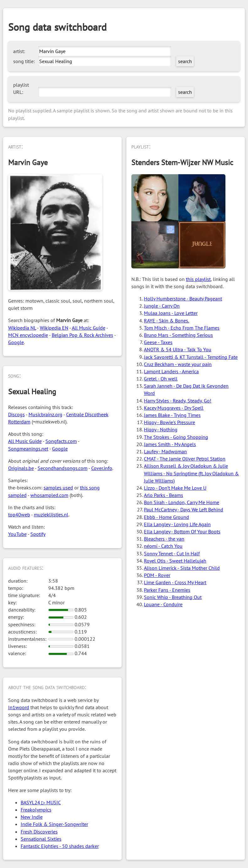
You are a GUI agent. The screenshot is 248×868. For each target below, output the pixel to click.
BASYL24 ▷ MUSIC (41, 802)
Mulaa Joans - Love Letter (171, 313)
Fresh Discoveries (39, 832)
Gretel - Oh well (161, 379)
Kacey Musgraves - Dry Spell (174, 408)
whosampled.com (49, 495)
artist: (19, 51)
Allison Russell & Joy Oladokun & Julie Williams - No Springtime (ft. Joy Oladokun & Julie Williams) (191, 473)
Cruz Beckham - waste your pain (178, 364)
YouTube (17, 534)
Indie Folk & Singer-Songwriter (54, 824)
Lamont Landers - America (171, 371)
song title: (24, 61)
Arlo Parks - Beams (164, 495)
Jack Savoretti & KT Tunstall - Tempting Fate (191, 357)
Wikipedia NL (22, 328)
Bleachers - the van (164, 539)
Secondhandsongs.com (63, 468)
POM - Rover (157, 575)
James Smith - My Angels (170, 444)
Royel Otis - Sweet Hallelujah (175, 561)
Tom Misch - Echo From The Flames (182, 328)
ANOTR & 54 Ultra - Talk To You (178, 349)
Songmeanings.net (28, 449)
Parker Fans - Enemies (167, 590)
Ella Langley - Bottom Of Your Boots (182, 531)
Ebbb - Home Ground (166, 517)
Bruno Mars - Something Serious (178, 335)
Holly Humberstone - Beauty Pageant (183, 299)
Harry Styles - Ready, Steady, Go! (178, 401)
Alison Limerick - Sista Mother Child (182, 568)
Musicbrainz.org (45, 414)
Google (16, 342)
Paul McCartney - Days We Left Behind (184, 509)
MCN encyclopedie (28, 335)
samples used (58, 488)
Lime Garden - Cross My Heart (175, 582)
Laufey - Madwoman (165, 451)
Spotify (38, 534)
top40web (19, 515)
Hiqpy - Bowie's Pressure (169, 422)
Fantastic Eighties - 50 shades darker (60, 846)
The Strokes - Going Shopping (176, 437)
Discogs (16, 414)
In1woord (19, 707)
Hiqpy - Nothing (161, 429)
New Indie (32, 817)
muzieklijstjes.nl (51, 515)
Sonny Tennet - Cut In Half (172, 553)
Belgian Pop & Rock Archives (82, 335)
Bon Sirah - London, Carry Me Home (182, 502)
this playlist (198, 279)
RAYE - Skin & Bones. (166, 321)
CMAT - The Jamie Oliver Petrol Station (185, 459)
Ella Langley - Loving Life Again (177, 524)
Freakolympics (36, 810)
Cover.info (102, 468)
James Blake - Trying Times (172, 415)
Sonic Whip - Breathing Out (173, 597)
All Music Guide (89, 328)
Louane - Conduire (163, 604)
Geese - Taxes (158, 342)
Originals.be (21, 468)
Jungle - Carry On (162, 306)
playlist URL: (21, 88)
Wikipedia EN (54, 328)
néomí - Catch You (163, 546)
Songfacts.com (61, 441)
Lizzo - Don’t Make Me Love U (175, 488)
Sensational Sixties (41, 839)
